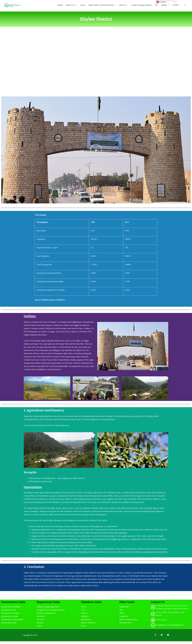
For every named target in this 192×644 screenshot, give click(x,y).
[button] (96, 153)
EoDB (83, 6)
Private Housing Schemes (141, 6)
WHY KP (122, 6)
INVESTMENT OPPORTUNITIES (101, 6)
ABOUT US (70, 6)
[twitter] (164, 638)
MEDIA (164, 6)
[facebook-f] (157, 638)
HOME (60, 6)
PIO (156, 6)
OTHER (175, 6)
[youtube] (168, 638)
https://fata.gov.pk (62, 428)
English (161, 2)
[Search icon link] (185, 7)
